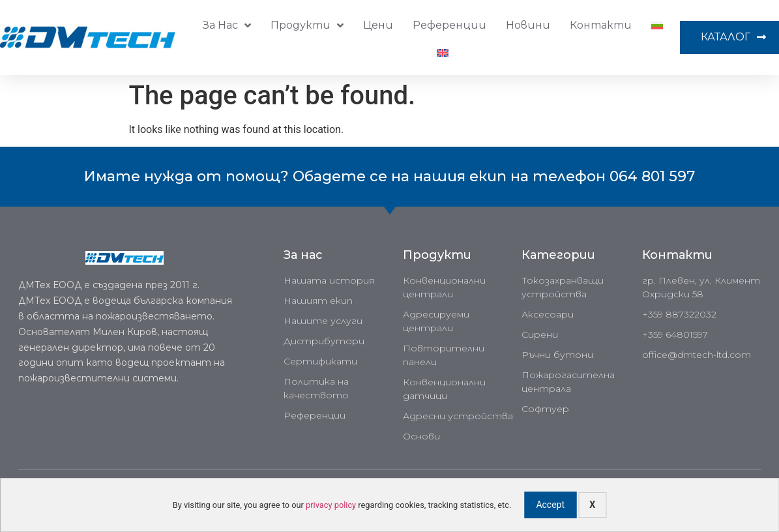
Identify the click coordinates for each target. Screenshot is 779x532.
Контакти (601, 25)
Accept (550, 505)
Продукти (307, 25)
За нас (227, 25)
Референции (449, 25)
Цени (378, 25)
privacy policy (331, 505)
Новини (528, 25)
